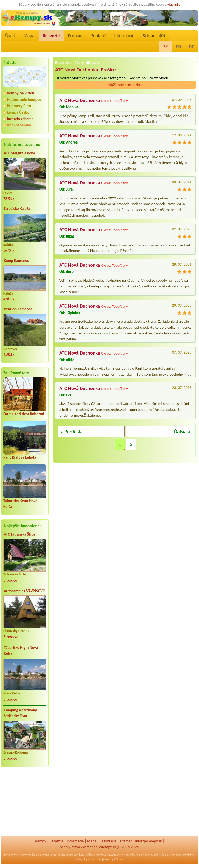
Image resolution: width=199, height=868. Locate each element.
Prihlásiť (98, 36)
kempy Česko (18, 112)
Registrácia (108, 841)
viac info (174, 4)
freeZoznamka (19, 125)
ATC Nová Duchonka (80, 100)
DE (191, 47)
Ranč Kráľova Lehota (20, 457)
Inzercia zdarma (20, 119)
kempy (149, 855)
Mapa (29, 36)
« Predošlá (71, 431)
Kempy (41, 841)
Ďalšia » (182, 431)
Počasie (75, 36)
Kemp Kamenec (16, 261)
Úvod (10, 36)
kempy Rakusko (115, 859)
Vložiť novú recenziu (125, 85)
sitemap (126, 841)
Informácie (124, 36)
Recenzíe (51, 36)
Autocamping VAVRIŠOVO (25, 591)
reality (31, 855)
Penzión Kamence (18, 309)
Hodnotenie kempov (24, 100)
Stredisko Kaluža (17, 209)
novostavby (114, 855)
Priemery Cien (19, 106)
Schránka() (154, 36)
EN (179, 47)
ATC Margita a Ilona (20, 153)
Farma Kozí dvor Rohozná (24, 414)
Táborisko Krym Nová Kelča (21, 651)
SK (165, 47)
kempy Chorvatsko (182, 855)
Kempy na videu (20, 93)
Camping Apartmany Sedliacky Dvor (20, 713)
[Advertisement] (25, 805)
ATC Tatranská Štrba (20, 534)
